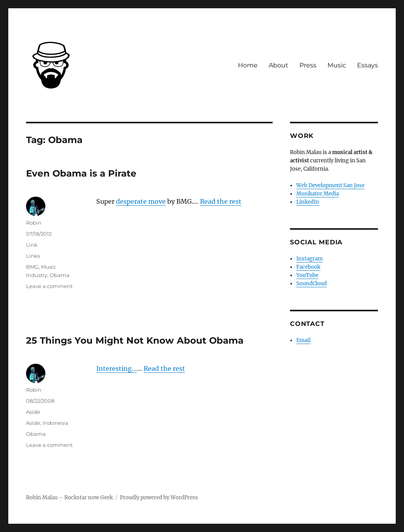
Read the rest (221, 201)
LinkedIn (308, 202)
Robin (34, 223)
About (279, 65)
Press (308, 65)
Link (32, 245)
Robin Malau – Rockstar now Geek (69, 498)
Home (248, 65)
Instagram (310, 259)
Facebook (308, 267)
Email (303, 340)
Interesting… (117, 368)
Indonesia (55, 423)
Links (33, 256)
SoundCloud (311, 284)
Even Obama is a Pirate (81, 173)
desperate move (141, 201)
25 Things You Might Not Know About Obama (135, 340)
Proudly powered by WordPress (159, 498)
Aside (33, 412)
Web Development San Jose (330, 185)
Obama (60, 275)
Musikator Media (318, 194)
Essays (368, 65)
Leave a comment (49, 286)
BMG (32, 267)
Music (337, 65)
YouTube (307, 275)
